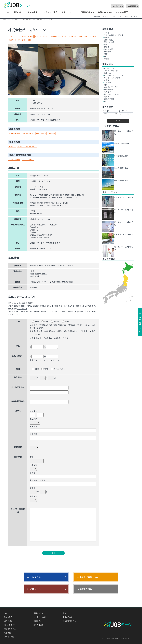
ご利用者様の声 (87, 12)
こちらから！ (22, 309)
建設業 (107, 47)
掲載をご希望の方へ (87, 577)
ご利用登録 (34, 577)
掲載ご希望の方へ (131, 17)
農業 (106, 54)
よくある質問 (122, 12)
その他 (107, 33)
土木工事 (108, 82)
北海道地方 (73, 36)
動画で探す (38, 621)
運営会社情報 (84, 589)
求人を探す (32, 12)
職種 (29, 40)
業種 (86, 36)
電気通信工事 (109, 99)
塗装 (106, 45)
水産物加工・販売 (111, 87)
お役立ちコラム (105, 12)
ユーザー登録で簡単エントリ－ (140, 322)
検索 (118, 121)
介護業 (107, 80)
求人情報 (93, 36)
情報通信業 (108, 49)
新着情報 (97, 17)
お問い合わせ (117, 17)
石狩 (24, 40)
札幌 (80, 36)
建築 (106, 85)
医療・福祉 (108, 40)
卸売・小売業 (109, 42)
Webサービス (109, 68)
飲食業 (107, 59)
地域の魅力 (18, 12)
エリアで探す (38, 625)
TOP (7, 12)
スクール (108, 73)
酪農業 (107, 97)
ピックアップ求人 (50, 12)
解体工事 (108, 92)
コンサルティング (111, 71)
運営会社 (106, 17)
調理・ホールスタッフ (113, 94)
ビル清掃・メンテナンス (58, 36)
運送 (106, 56)
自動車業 (108, 52)
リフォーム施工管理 (112, 78)
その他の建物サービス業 (24, 36)
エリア (11, 36)
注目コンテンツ (69, 12)
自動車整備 (108, 90)
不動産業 (108, 38)
